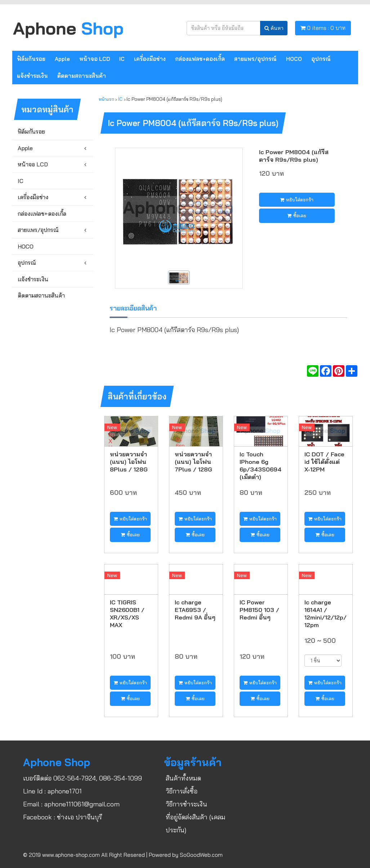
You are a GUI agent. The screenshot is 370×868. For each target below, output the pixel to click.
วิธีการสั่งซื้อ (182, 791)
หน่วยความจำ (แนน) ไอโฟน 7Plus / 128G (193, 462)
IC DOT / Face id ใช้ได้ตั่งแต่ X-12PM (324, 462)
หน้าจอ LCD (95, 59)
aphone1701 (65, 791)
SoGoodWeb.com (201, 855)
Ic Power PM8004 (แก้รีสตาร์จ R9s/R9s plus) (294, 156)
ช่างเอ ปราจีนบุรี (79, 817)
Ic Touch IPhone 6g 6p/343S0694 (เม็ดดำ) (260, 465)
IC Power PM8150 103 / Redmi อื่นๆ (259, 610)
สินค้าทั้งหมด (183, 778)
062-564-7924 (75, 778)
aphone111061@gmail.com (82, 804)
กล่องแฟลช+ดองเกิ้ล (200, 59)
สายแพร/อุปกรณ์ (255, 59)
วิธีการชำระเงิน (186, 804)
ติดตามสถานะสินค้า (82, 76)
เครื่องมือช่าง (150, 59)
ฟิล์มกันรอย (31, 59)
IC (122, 59)
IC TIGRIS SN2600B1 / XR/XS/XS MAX (127, 613)
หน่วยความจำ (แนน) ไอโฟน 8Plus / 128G (129, 462)
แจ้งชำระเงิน (32, 76)
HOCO (294, 59)
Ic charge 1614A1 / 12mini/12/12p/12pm (326, 613)
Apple (62, 59)
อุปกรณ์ (321, 59)
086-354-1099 (121, 778)
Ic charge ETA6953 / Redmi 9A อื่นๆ (195, 610)
